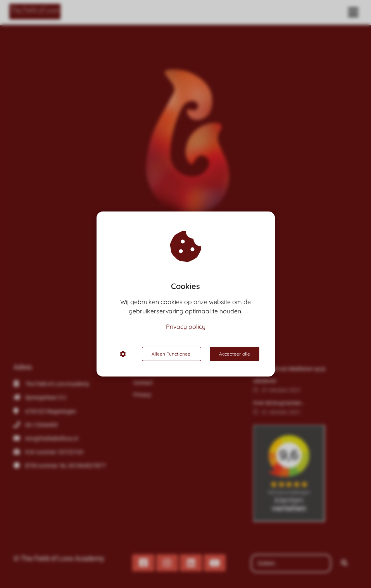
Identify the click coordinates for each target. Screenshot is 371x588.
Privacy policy (186, 327)
